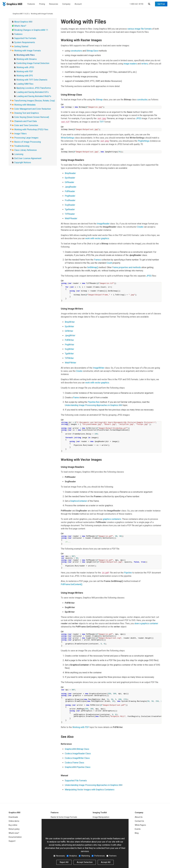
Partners (111, 856)
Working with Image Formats (42, 14)
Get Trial (161, 4)
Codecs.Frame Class (74, 763)
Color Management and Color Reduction (33, 109)
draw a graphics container (146, 623)
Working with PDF (25, 71)
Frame (76, 397)
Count (109, 263)
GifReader (69, 182)
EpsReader (70, 178)
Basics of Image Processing (27, 142)
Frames (97, 260)
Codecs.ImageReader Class (78, 754)
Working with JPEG (25, 67)
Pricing (42, 4)
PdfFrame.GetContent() (72, 584)
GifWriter (69, 331)
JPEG (138, 118)
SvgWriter (69, 349)
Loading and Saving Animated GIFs (32, 92)
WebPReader (71, 218)
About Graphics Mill (23, 22)
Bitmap (99, 100)
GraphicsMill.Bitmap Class (77, 749)
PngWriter (69, 345)
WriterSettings (68, 138)
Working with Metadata (25, 105)
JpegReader (71, 187)
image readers (130, 64)
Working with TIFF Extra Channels (32, 80)
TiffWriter (69, 358)
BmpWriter (70, 322)
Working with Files (25, 55)
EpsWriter (69, 326)
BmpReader (70, 173)
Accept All (106, 862)
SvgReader (70, 205)
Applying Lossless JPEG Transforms (34, 88)
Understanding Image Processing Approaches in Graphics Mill (94, 405)
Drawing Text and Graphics (26, 113)
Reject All (64, 862)
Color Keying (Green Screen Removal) (32, 117)
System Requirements (25, 42)
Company (66, 4)
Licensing (19, 154)
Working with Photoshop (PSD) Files (31, 129)
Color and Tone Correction (26, 125)
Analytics (72, 856)
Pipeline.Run (94, 402)
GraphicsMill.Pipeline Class (78, 767)
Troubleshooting (22, 146)
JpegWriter (70, 336)
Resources (54, 4)
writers (145, 64)
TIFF (102, 122)
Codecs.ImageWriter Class (77, 758)
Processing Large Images (26, 138)
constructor (142, 100)
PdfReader (70, 191)
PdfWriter (69, 340)
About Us (139, 817)
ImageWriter (99, 368)
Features (31, 4)
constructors (76, 51)
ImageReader (103, 224)
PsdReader (70, 200)
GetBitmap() (93, 267)
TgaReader (70, 209)
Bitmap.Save (92, 51)
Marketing (84, 856)
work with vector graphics (97, 238)
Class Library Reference (25, 150)
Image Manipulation (101, 817)
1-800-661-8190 (136, 4)
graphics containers (112, 519)
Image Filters (20, 134)
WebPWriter (70, 363)
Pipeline (128, 573)
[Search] (149, 4)
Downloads (13, 817)
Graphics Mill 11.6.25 (21, 14)
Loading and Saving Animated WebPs (34, 96)
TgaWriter (69, 354)
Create (140, 227)
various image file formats (140, 29)
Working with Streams (26, 59)
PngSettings (144, 141)
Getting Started (21, 46)
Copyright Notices (23, 162)
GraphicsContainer (79, 501)
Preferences (98, 856)
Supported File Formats (25, 38)
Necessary (59, 856)
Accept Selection (85, 862)
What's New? (20, 26)
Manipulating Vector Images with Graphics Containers (90, 790)
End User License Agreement (28, 158)
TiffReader (70, 214)
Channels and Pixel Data (25, 121)
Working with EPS (25, 76)
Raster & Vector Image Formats (64, 817)
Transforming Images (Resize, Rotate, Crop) (35, 101)
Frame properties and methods (127, 267)
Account (78, 4)
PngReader (70, 196)
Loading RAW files (25, 84)
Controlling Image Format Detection (33, 63)
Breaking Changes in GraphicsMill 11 (31, 30)
